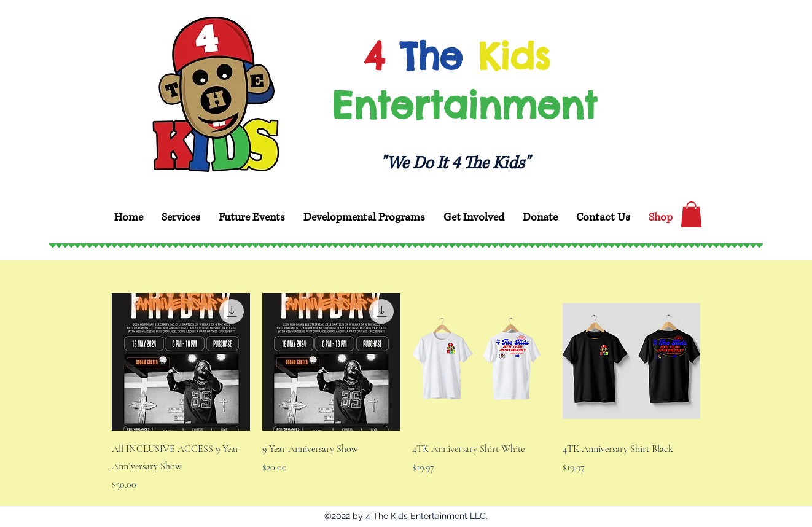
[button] (691, 214)
